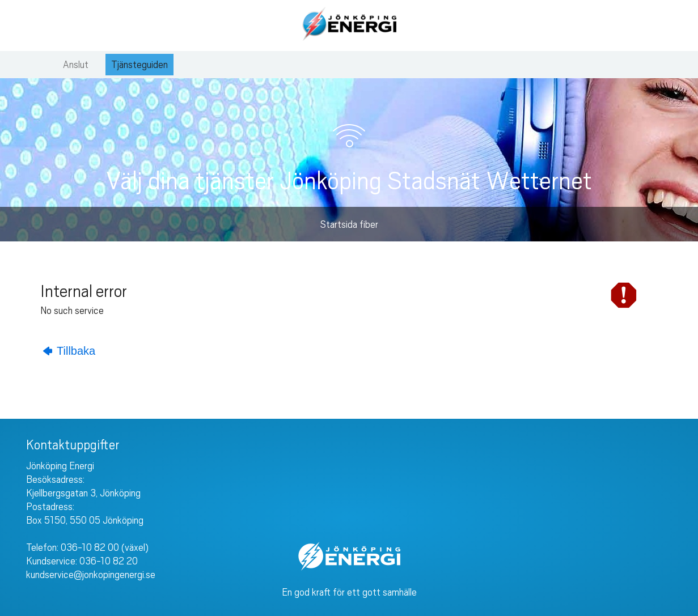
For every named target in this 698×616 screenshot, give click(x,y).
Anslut (76, 65)
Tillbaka (69, 351)
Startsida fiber (349, 224)
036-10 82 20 (109, 561)
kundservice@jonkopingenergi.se (91, 575)
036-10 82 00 (90, 547)
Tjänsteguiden (139, 65)
